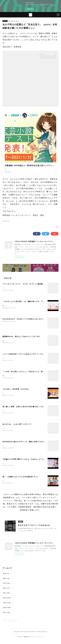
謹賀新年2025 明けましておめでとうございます (21, 339)
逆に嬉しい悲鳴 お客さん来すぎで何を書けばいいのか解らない (27, 409)
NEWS (5, 21)
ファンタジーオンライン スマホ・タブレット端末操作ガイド (26, 286)
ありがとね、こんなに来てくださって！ (18, 427)
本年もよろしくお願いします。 (13, 343)
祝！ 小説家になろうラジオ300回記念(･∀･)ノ (20, 480)
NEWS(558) (6, 223)
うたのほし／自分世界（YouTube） (16, 392)
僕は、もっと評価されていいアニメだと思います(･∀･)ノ (21, 308)
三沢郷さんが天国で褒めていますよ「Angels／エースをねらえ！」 (28, 462)
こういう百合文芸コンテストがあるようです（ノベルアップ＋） (27, 356)
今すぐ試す (30, 9)
